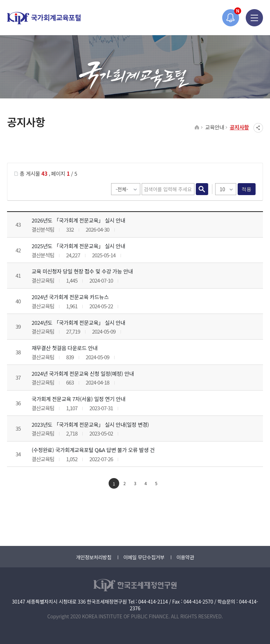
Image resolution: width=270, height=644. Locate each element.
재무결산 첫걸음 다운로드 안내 (65, 348)
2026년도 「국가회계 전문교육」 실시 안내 (78, 220)
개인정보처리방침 (94, 557)
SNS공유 (258, 128)
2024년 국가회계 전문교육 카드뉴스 (70, 297)
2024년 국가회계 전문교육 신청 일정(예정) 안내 (83, 373)
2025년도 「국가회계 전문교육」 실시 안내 (78, 246)
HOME (197, 128)
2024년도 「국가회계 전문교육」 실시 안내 (78, 323)
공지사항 (239, 127)
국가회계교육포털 (44, 18)
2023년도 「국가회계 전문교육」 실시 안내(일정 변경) (90, 424)
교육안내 (214, 127)
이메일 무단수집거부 (144, 557)
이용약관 (185, 557)
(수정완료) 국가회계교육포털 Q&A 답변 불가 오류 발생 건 (93, 450)
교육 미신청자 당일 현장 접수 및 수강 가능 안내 (82, 271)
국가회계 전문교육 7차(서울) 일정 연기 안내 (79, 399)
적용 (247, 189)
